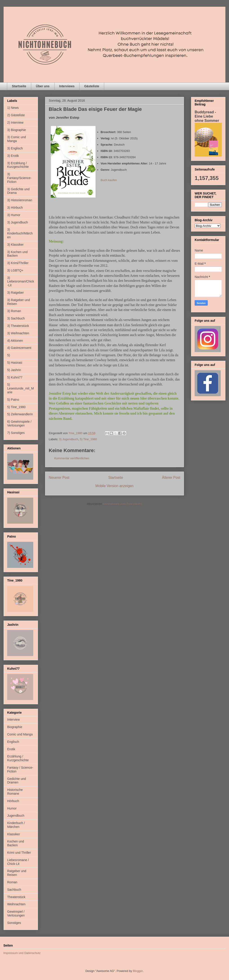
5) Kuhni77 (15, 377)
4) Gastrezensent (19, 348)
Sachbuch (14, 890)
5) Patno (13, 400)
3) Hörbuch (15, 208)
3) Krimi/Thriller (18, 263)
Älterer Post (171, 478)
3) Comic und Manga (17, 139)
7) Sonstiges (16, 433)
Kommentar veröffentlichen (72, 458)
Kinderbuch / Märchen (16, 825)
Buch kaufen (109, 180)
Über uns (43, 86)
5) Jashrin (14, 370)
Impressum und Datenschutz (22, 953)
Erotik (11, 749)
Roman (12, 882)
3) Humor (14, 215)
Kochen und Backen (16, 843)
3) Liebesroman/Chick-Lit (21, 282)
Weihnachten (16, 904)
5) (9, 355)
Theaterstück (16, 897)
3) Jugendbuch (69, 439)
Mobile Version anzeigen (114, 486)
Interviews (67, 86)
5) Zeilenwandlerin (20, 414)
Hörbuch (13, 801)
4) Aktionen (15, 341)
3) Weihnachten (18, 333)
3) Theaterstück (18, 326)
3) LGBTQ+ (15, 270)
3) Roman (14, 311)
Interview (13, 720)
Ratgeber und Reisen (17, 873)
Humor (12, 808)
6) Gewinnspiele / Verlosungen (19, 423)
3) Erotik (13, 156)
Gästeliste (92, 86)
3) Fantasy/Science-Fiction (19, 178)
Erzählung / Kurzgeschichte (18, 758)
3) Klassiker (15, 245)
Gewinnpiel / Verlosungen (16, 913)
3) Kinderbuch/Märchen (20, 233)
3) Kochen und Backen (17, 254)
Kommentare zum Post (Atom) (122, 504)
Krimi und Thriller (19, 853)
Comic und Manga (20, 734)
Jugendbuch (16, 816)
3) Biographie (17, 130)
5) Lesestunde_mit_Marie (20, 388)
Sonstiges (14, 923)
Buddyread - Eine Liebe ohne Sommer (207, 116)
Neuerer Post (59, 478)
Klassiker (14, 834)
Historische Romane (15, 792)
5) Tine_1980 (88, 439)
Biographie (15, 727)
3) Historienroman (20, 200)
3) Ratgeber (15, 293)
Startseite (19, 86)
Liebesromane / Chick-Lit (18, 862)
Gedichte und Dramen (17, 781)
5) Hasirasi (15, 363)
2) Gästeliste (16, 115)
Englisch (13, 742)
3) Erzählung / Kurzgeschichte (18, 165)
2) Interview (15, 122)
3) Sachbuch (16, 318)
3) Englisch (15, 148)
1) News (13, 108)
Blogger (138, 971)
